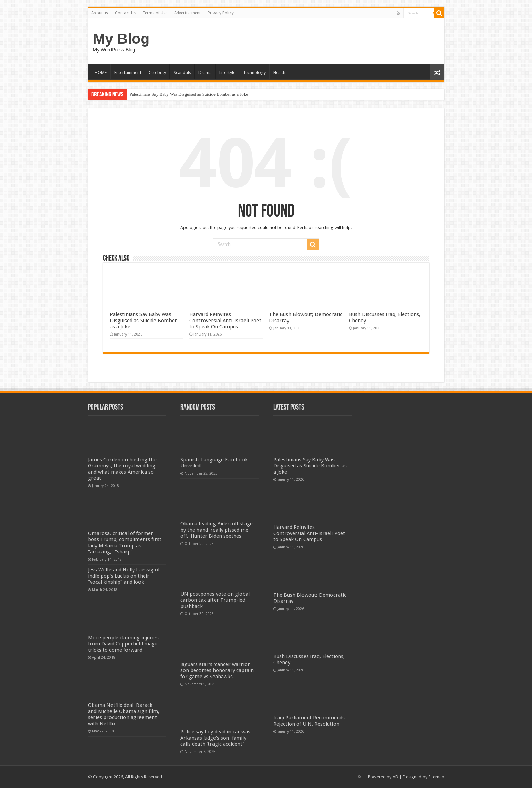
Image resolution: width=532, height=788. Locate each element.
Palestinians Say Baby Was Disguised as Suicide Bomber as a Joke (189, 94)
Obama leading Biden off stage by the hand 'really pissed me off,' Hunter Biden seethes (217, 530)
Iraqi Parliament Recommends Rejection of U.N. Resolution (309, 721)
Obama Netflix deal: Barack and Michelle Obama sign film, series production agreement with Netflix (124, 714)
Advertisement (188, 13)
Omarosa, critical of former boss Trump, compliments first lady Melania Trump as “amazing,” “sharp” (125, 542)
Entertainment (128, 72)
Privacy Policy (221, 13)
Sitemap (436, 777)
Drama (205, 72)
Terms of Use (155, 13)
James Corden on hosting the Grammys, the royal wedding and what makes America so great (122, 469)
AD (395, 777)
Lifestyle (227, 72)
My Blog (121, 39)
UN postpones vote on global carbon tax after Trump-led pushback (215, 600)
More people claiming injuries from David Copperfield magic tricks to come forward (123, 644)
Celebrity (157, 72)
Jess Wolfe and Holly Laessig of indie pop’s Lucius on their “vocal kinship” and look (124, 576)
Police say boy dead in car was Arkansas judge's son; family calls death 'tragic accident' (215, 738)
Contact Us (125, 13)
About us (100, 13)
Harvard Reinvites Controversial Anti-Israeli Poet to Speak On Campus (225, 321)
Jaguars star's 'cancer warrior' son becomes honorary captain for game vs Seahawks (217, 670)
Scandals (182, 72)
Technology (254, 72)
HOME (101, 72)
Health (279, 72)
